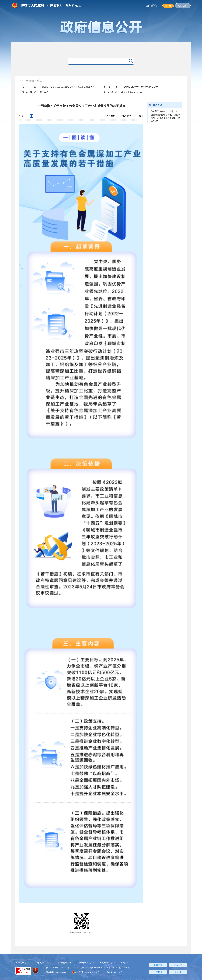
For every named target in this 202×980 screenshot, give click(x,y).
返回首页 (183, 6)
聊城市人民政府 (32, 5)
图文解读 (41, 81)
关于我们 (158, 972)
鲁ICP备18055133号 (114, 972)
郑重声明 (158, 965)
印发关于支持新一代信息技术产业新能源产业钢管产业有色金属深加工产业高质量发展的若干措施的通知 (165, 116)
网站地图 (178, 972)
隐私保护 (178, 965)
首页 (21, 81)
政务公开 (30, 81)
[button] (24, 963)
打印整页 (110, 116)
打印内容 (126, 116)
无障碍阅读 (152, 6)
